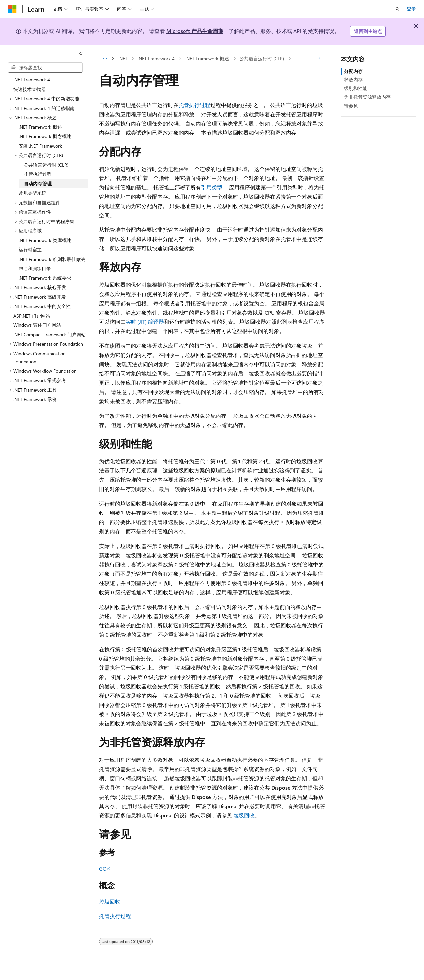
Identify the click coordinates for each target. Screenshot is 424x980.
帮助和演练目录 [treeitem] (35, 268)
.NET (123, 58)
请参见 (351, 106)
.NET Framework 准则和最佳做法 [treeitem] (52, 259)
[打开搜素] (397, 9)
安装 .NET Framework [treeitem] (40, 146)
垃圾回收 (244, 815)
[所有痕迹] (105, 59)
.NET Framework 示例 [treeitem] (35, 399)
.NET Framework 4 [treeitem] (32, 80)
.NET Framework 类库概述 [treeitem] (45, 240)
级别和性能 (356, 88)
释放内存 (353, 80)
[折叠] (81, 54)
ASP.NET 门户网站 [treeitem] (32, 316)
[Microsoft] (12, 9)
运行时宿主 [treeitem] (30, 249)
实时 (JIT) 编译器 (145, 322)
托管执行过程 (194, 105)
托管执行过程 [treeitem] (38, 174)
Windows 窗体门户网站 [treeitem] (37, 325)
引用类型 (212, 187)
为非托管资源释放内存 (367, 97)
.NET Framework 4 (156, 58)
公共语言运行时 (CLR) (262, 58)
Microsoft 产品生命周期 (195, 31)
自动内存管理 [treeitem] (38, 184)
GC (103, 869)
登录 (411, 8)
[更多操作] (319, 59)
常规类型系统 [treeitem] (32, 193)
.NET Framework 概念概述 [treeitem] (45, 136)
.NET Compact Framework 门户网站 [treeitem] (50, 335)
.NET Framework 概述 (207, 58)
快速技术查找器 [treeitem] (29, 89)
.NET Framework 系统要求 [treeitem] (45, 278)
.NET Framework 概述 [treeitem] (40, 127)
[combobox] (45, 68)
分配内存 (353, 71)
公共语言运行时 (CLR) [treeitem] (46, 165)
